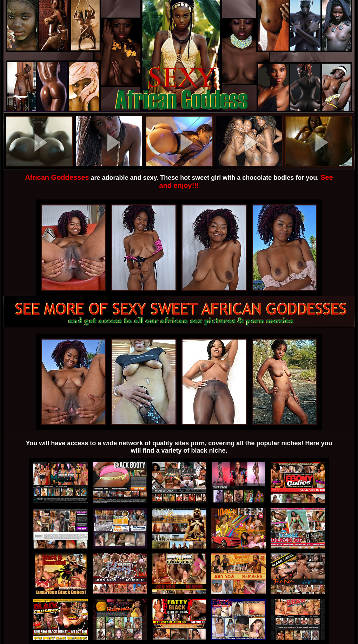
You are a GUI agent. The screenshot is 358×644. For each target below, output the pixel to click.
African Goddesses (57, 177)
